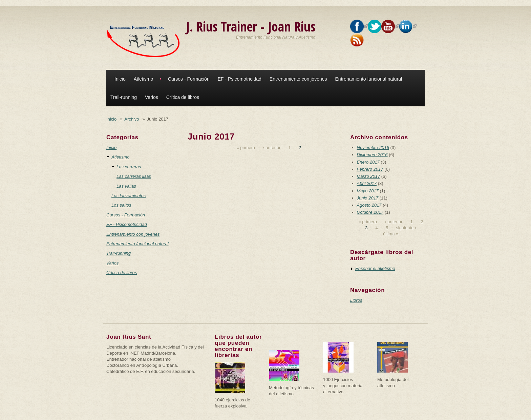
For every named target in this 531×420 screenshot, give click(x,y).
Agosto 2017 (369, 205)
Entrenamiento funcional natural (369, 79)
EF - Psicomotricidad (240, 79)
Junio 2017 (368, 198)
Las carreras (129, 167)
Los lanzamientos (129, 196)
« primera (246, 148)
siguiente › (406, 228)
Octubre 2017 (370, 212)
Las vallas (126, 186)
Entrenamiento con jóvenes (298, 79)
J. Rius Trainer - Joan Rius (251, 26)
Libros (356, 300)
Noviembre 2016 (373, 148)
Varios (152, 97)
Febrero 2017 (370, 169)
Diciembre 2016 (372, 155)
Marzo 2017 (369, 176)
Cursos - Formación (189, 79)
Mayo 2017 (368, 191)
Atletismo (144, 79)
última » (391, 234)
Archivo (132, 119)
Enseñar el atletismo (375, 268)
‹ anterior (272, 148)
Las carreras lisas (134, 176)
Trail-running (124, 97)
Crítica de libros (183, 97)
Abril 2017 (367, 183)
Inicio (120, 79)
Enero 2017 (368, 162)
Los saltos (121, 205)
